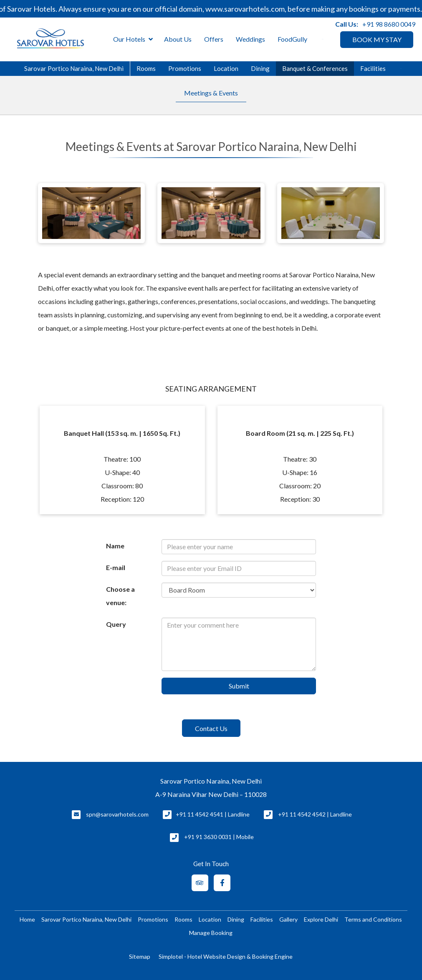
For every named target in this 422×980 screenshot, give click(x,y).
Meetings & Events (211, 93)
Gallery (288, 919)
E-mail (116, 567)
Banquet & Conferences (315, 68)
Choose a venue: (120, 596)
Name (115, 546)
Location (226, 68)
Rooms (146, 68)
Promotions (185, 68)
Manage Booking (211, 933)
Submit (239, 686)
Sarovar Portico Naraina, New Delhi (74, 68)
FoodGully (292, 39)
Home (27, 919)
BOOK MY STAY (377, 39)
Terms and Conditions (373, 919)
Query (116, 624)
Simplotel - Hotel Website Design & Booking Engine (226, 956)
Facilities (373, 68)
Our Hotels (133, 39)
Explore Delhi (321, 919)
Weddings (250, 39)
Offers (214, 39)
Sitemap (140, 956)
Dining (260, 68)
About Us (178, 39)
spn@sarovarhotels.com (117, 814)
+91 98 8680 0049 (389, 24)
